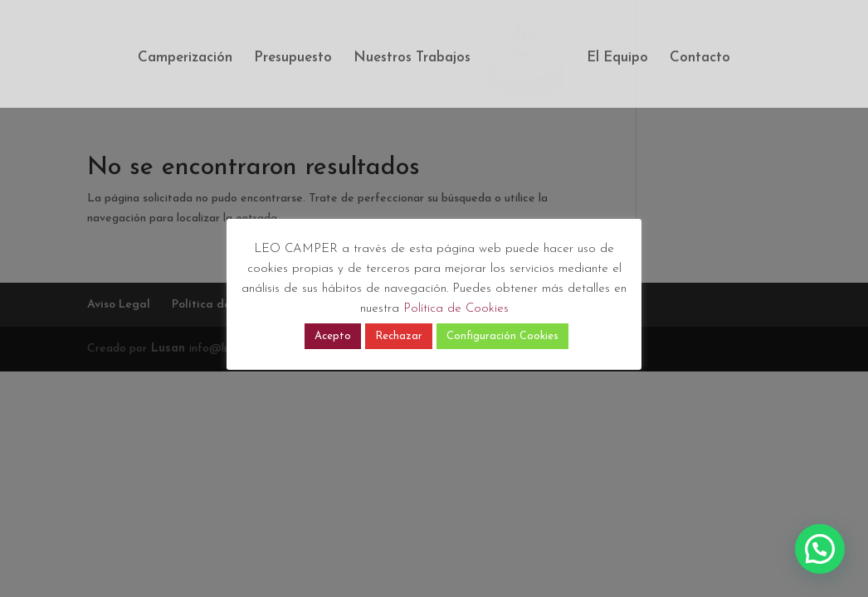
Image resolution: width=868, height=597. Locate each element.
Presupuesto (293, 58)
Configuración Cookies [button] (502, 336)
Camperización (185, 58)
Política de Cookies (456, 309)
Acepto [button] (333, 336)
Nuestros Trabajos (412, 58)
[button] (820, 549)
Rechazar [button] (399, 336)
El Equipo (617, 58)
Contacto (700, 58)
